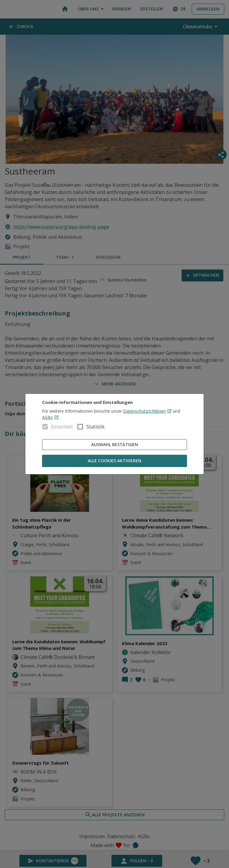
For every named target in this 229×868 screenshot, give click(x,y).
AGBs (50, 417)
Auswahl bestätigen (114, 445)
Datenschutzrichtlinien (147, 411)
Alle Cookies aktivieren (114, 461)
